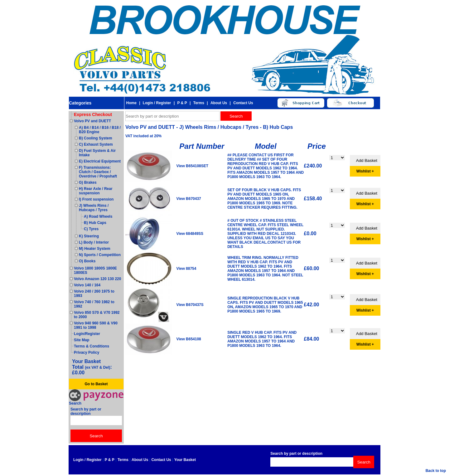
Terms (199, 103)
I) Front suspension (96, 199)
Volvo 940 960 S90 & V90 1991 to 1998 (96, 325)
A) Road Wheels (98, 216)
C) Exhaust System (96, 144)
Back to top (436, 471)
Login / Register (157, 103)
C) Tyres (91, 229)
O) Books (87, 261)
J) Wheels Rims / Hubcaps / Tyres (94, 208)
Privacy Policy (87, 352)
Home (131, 103)
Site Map (82, 340)
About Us (219, 103)
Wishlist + (365, 171)
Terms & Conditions (92, 346)
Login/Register (87, 334)
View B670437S (190, 305)
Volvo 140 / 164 (87, 285)
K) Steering (89, 236)
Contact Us (243, 103)
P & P (182, 103)
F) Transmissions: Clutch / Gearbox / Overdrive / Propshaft (98, 172)
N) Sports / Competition (100, 255)
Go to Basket (96, 384)
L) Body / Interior (94, 242)
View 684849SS (190, 234)
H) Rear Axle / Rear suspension (96, 191)
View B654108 (189, 339)
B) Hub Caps (95, 223)
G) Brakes (88, 182)
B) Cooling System (96, 138)
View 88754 (186, 269)
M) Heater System (95, 249)
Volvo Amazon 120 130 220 (97, 279)
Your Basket (185, 460)
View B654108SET (193, 166)
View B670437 (189, 199)
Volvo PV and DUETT (92, 121)
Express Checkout (93, 114)
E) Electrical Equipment (100, 161)
